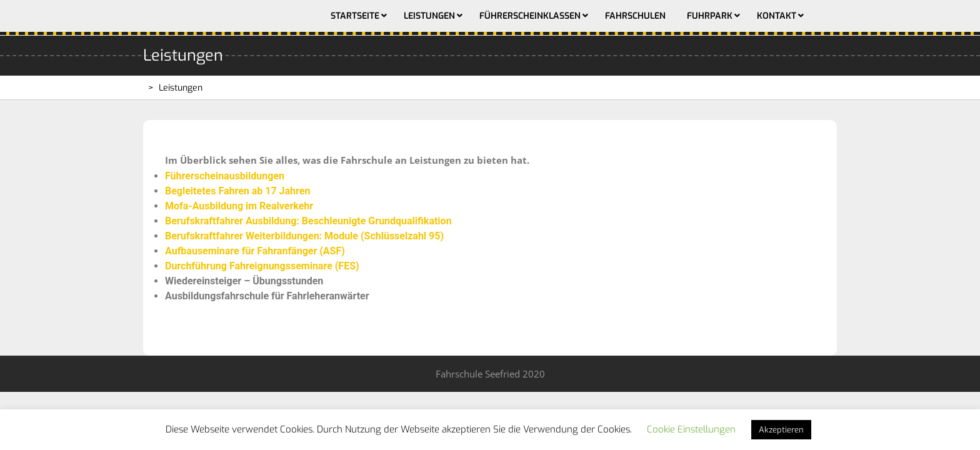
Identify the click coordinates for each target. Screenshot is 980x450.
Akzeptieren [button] (781, 430)
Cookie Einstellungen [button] (691, 429)
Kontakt (777, 16)
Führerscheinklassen (530, 16)
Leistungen (429, 16)
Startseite (355, 16)
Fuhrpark (710, 16)
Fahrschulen (635, 16)
